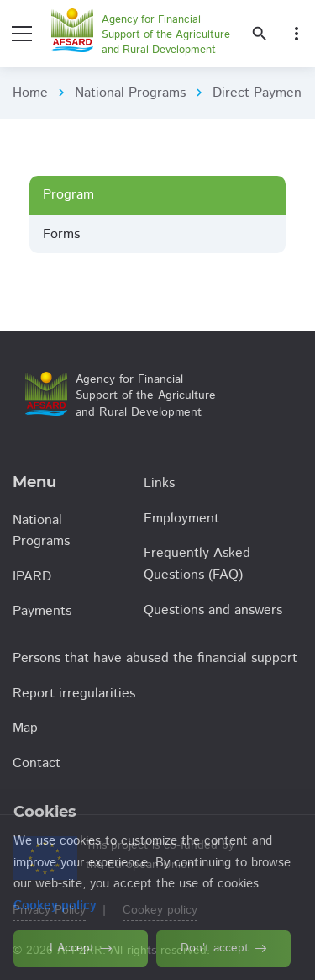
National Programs (130, 93)
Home (30, 93)
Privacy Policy (49, 910)
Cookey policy (160, 910)
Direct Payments (262, 93)
